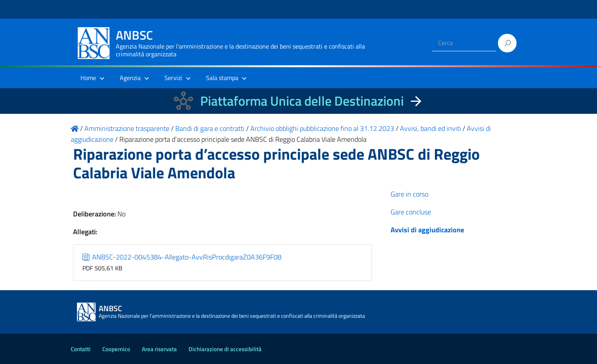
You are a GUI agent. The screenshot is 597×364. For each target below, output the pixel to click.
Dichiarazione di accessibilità (225, 349)
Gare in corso (409, 194)
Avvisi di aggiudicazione (427, 230)
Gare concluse (411, 212)
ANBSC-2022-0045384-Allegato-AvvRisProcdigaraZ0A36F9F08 (182, 257)
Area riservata (159, 349)
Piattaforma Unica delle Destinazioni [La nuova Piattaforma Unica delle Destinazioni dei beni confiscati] (302, 101)
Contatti (81, 349)
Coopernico (116, 349)
